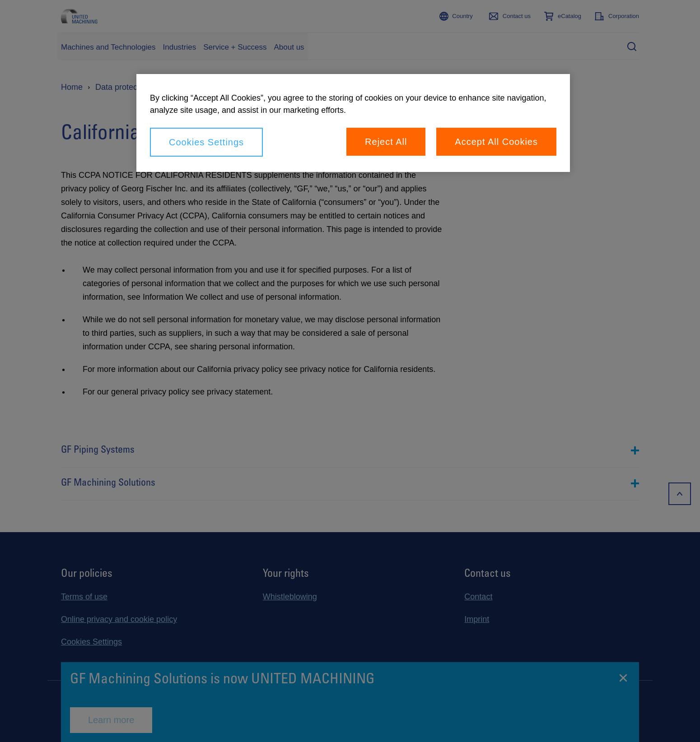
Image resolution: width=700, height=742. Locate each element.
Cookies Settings (206, 142)
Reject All (386, 142)
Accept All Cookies (496, 142)
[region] (353, 123)
